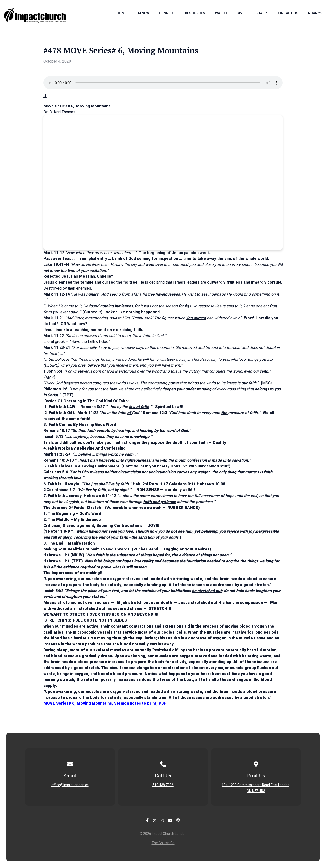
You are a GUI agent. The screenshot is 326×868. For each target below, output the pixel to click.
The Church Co (163, 843)
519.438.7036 (163, 785)
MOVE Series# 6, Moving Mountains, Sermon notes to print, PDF (105, 703)
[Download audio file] (45, 96)
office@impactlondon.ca (70, 785)
